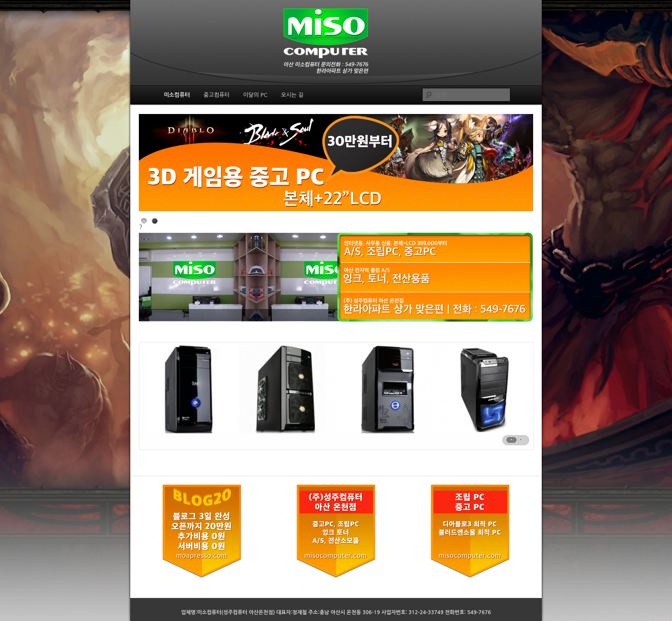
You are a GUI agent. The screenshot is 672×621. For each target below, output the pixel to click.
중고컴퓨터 (217, 95)
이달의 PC (255, 95)
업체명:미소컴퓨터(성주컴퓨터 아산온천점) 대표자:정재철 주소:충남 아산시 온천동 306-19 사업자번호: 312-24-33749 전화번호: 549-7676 (336, 612)
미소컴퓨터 (177, 95)
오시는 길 (292, 95)
